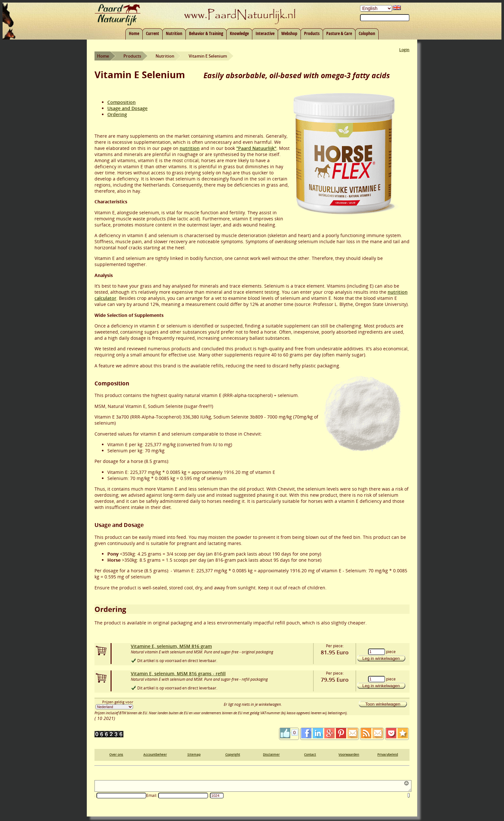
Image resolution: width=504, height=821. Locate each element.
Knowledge (239, 33)
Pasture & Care (339, 33)
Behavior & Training (206, 33)
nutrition (190, 148)
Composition (122, 102)
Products (312, 33)
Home (134, 33)
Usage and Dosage (127, 108)
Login (404, 50)
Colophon (367, 33)
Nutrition (174, 33)
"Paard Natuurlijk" (256, 148)
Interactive (265, 33)
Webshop (289, 33)
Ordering (117, 114)
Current (153, 33)
